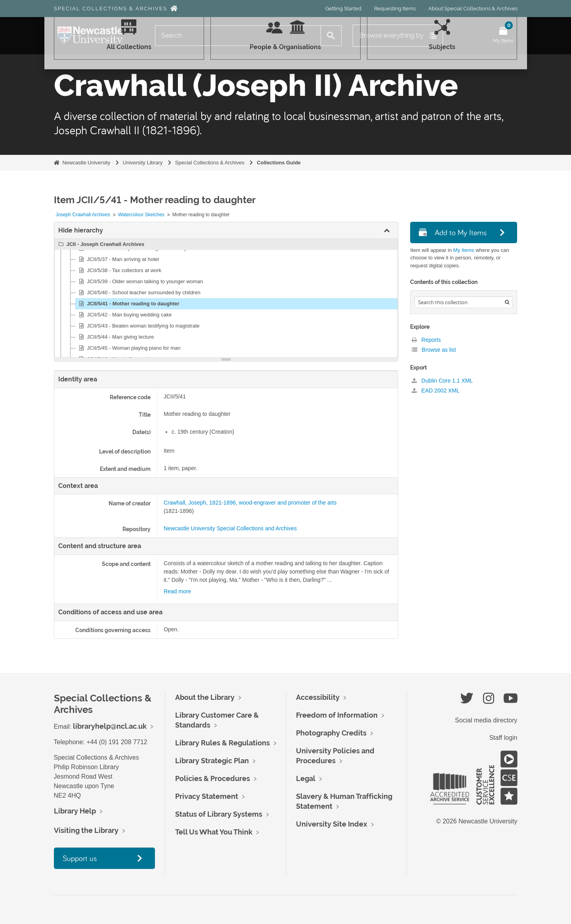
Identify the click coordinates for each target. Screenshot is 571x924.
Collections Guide (279, 163)
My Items (464, 250)
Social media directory (486, 720)
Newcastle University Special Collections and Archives (230, 528)
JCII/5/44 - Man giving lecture (116, 337)
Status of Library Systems (219, 814)
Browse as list (434, 350)
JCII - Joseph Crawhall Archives (100, 244)
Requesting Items (395, 9)
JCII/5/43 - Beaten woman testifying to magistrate (138, 326)
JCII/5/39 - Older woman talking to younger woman (140, 282)
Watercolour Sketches (141, 215)
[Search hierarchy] (464, 302)
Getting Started (343, 9)
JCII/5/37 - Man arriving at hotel (118, 259)
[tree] (226, 298)
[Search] (238, 36)
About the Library (205, 697)
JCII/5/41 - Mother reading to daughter (128, 304)
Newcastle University (87, 163)
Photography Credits (331, 733)
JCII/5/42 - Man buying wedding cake (124, 315)
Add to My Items (453, 232)
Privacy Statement (207, 796)
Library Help (75, 811)
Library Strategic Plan (212, 761)
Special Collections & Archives (111, 9)
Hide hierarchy (81, 230)
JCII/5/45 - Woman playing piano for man (129, 348)
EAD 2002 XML (435, 391)
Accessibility (318, 697)
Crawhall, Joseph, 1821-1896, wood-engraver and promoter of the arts (250, 503)
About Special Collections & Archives (473, 9)
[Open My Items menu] (503, 36)
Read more (177, 591)
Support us (80, 858)
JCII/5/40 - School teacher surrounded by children (139, 293)
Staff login (503, 738)
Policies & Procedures (213, 778)
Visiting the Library (86, 830)
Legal (306, 778)
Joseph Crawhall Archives (83, 215)
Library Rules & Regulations (222, 743)
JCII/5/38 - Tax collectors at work (119, 271)
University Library (143, 163)
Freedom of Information (337, 715)
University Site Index (332, 824)
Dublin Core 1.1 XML (442, 381)
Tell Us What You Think (214, 832)
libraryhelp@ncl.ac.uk (110, 726)
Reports (426, 340)
